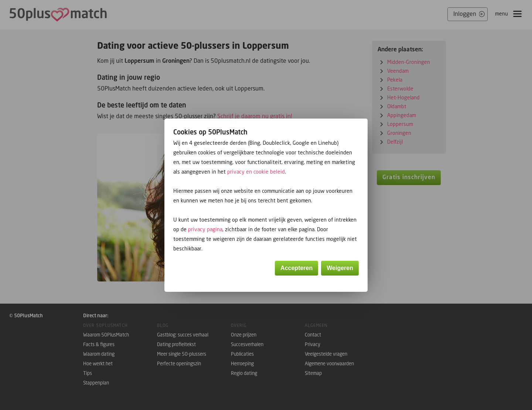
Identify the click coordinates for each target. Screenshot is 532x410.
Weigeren (340, 268)
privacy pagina (205, 229)
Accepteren (296, 268)
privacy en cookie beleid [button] (256, 172)
